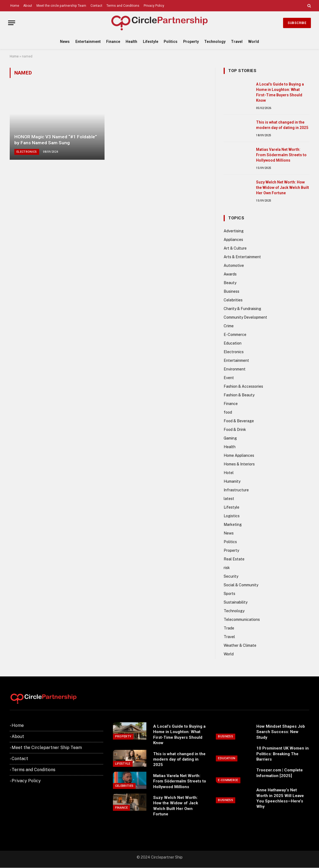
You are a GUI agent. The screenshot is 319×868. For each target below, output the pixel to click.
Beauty (230, 283)
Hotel (229, 473)
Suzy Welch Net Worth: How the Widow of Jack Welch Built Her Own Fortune (283, 188)
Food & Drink (235, 430)
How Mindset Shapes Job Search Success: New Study (281, 732)
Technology (215, 42)
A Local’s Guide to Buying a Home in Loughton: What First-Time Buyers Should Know (280, 92)
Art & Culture (235, 248)
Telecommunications (242, 619)
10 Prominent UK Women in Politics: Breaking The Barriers (283, 754)
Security (231, 576)
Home (15, 6)
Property (191, 42)
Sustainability (236, 602)
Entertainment (88, 42)
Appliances (233, 240)
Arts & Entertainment (242, 257)
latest (229, 499)
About (28, 6)
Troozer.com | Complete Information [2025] (280, 773)
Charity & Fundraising (242, 309)
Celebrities (233, 300)
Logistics (232, 516)
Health (131, 42)
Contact (96, 6)
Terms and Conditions (123, 6)
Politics (171, 42)
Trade (229, 628)
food (228, 412)
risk (227, 568)
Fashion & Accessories (243, 386)
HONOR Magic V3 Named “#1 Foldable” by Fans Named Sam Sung (56, 140)
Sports (229, 594)
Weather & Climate (240, 645)
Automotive (234, 265)
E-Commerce (235, 335)
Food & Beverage (239, 421)
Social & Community (241, 585)
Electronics (27, 152)
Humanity (232, 481)
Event (229, 378)
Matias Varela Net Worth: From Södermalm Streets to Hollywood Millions (281, 155)
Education (233, 343)
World (254, 42)
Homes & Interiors (239, 464)
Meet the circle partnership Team (61, 6)
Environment (235, 369)
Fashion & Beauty (239, 395)
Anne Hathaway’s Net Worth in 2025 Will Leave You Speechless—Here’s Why (280, 798)
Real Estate (234, 559)
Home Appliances (239, 455)
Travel (237, 42)
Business (231, 291)
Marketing (233, 525)
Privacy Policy (154, 6)
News (65, 42)
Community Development (245, 317)
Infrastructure (236, 490)
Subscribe (297, 23)
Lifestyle (151, 42)
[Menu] (12, 23)
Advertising (234, 231)
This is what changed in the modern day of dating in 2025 (282, 125)
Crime (229, 326)
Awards (230, 274)
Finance (113, 42)
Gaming (230, 438)
